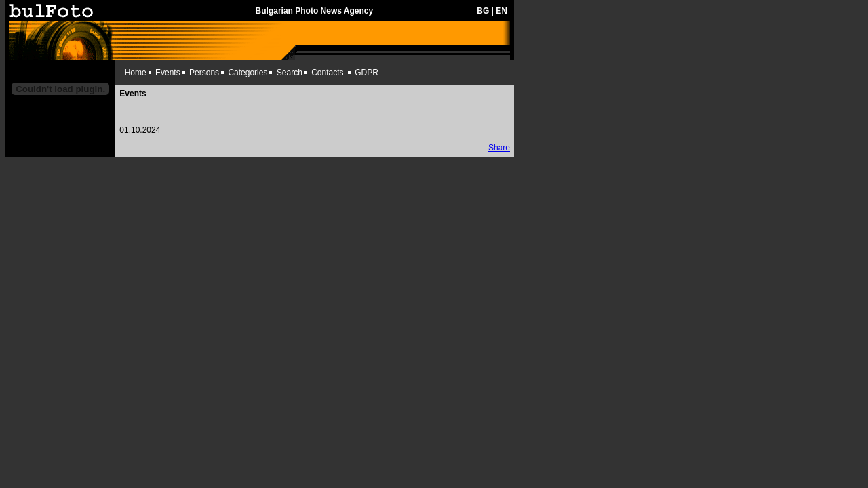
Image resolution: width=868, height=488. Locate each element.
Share (499, 148)
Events (168, 73)
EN (501, 11)
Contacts (327, 73)
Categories (248, 73)
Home (136, 73)
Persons (204, 73)
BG (483, 11)
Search (290, 73)
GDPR (367, 73)
